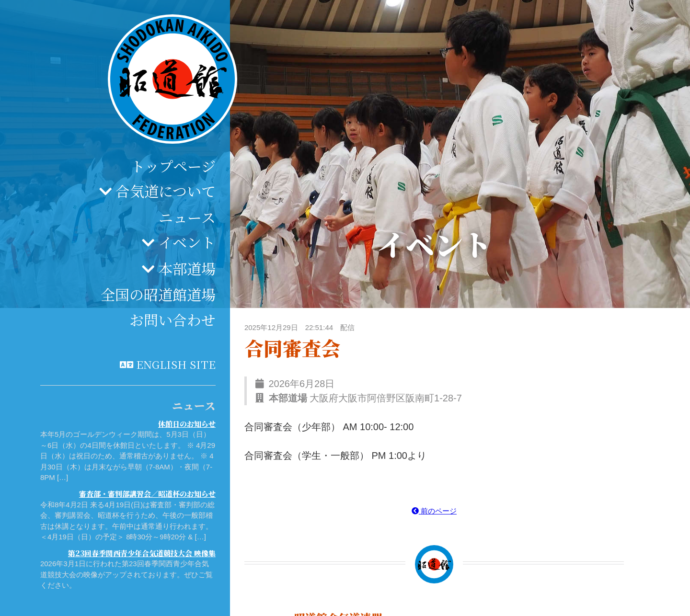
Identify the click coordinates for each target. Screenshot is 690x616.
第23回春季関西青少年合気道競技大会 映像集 (142, 553)
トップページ (173, 166)
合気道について (166, 191)
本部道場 (187, 268)
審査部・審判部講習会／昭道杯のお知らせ (147, 494)
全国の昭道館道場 (158, 294)
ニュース (187, 217)
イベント (187, 242)
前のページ (434, 511)
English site (176, 364)
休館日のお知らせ (187, 424)
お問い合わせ (172, 319)
